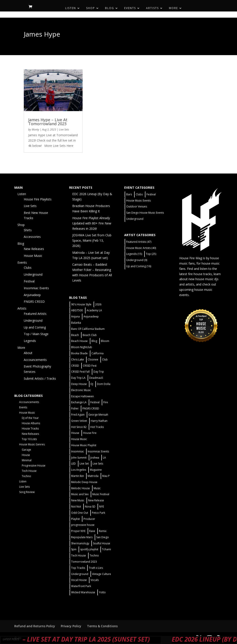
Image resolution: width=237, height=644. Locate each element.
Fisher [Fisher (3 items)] (75, 408)
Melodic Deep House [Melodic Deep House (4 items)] (84, 482)
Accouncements (35, 360)
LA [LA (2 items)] (104, 458)
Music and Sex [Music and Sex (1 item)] (80, 494)
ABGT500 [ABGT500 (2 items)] (77, 310)
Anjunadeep (32, 295)
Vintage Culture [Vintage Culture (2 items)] (102, 574)
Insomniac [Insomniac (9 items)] (78, 451)
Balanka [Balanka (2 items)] (76, 323)
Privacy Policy (71, 626)
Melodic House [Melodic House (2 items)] (81, 488)
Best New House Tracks (36, 215)
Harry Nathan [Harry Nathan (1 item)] (99, 421)
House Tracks (30, 428)
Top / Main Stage (36, 334)
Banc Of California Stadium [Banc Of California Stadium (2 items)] (88, 329)
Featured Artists (35, 314)
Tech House (29, 471)
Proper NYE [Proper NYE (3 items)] (78, 531)
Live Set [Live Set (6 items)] (84, 464)
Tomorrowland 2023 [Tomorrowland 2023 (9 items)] (84, 562)
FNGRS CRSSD (34, 301)
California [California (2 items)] (97, 353)
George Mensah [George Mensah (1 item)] (98, 415)
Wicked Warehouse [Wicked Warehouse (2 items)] (83, 592)
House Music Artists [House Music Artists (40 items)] (141, 248)
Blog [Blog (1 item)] (94, 341)
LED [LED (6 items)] (73, 464)
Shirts (28, 230)
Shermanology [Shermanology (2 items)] (80, 543)
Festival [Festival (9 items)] (151, 194)
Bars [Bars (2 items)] (129, 194)
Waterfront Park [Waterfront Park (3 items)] (81, 586)
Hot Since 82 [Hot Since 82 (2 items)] (79, 427)
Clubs (28, 268)
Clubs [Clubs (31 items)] (139, 194)
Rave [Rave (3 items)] (92, 531)
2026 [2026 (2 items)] (98, 304)
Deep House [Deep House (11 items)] (79, 384)
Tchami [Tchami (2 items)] (106, 549)
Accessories (32, 237)
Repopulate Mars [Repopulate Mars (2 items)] (82, 537)
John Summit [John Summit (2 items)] (79, 458)
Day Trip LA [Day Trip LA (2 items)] (78, 378)
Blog (110, 8)
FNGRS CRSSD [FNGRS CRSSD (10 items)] (91, 408)
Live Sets (64, 130)
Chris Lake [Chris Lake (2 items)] (78, 359)
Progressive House (34, 466)
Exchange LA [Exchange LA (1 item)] (79, 402)
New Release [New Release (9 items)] (96, 500)
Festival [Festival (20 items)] (95, 402)
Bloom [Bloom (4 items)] (105, 341)
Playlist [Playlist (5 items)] (75, 519)
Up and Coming (35, 327)
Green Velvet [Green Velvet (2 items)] (79, 421)
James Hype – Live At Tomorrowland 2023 (48, 122)
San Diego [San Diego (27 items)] (103, 537)
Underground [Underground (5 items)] (80, 574)
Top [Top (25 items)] (151, 254)
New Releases (34, 249)
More (173, 8)
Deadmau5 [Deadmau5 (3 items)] (96, 378)
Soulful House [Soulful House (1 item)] (102, 543)
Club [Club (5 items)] (105, 359)
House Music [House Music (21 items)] (79, 439)
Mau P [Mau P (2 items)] (106, 476)
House (26, 455)
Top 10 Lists (29, 439)
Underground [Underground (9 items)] (137, 260)
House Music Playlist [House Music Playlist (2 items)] (84, 445)
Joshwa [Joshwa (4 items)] (95, 458)
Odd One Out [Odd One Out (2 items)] (80, 513)
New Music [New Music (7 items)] (78, 500)
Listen (71, 8)
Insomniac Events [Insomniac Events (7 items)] (98, 451)
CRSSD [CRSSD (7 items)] (75, 366)
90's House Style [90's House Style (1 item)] (81, 304)
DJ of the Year (30, 418)
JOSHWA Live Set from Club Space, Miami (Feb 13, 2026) (92, 240)
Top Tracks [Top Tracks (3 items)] (78, 568)
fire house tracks (200, 274)
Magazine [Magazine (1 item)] (96, 470)
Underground (33, 274)
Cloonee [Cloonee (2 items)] (93, 359)
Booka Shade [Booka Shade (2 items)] (79, 353)
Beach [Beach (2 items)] (75, 335)
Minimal (27, 460)
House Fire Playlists (38, 199)
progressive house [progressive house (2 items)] (83, 525)
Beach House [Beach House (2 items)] (79, 341)
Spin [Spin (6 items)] (74, 549)
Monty (35, 130)
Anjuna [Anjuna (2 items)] (75, 316)
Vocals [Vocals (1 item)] (95, 580)
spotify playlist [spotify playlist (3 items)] (89, 549)
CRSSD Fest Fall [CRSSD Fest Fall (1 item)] (80, 372)
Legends (30, 341)
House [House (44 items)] (75, 433)
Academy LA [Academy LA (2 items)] (94, 310)
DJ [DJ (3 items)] (92, 384)
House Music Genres (32, 444)
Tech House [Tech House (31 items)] (79, 555)
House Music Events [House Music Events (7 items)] (138, 201)
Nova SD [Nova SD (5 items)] (90, 507)
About (28, 353)
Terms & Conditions (102, 626)
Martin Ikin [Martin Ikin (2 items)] (78, 476)
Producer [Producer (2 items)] (89, 519)
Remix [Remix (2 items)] (103, 531)
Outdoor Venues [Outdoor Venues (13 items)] (137, 206)
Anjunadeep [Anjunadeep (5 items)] (91, 316)
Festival (29, 281)
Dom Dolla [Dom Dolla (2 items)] (104, 384)
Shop (91, 8)
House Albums (31, 423)
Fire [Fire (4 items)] (106, 402)
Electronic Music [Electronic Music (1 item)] (81, 390)
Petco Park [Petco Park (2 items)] (98, 513)
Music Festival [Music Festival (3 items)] (101, 494)
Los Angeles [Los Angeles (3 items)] (79, 470)
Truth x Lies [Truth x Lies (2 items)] (96, 568)
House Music (33, 256)
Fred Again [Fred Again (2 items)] (78, 415)
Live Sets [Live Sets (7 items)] (98, 464)
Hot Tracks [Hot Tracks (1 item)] (97, 427)
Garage (26, 450)
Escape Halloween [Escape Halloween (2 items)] (82, 396)
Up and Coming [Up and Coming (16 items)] (139, 266)
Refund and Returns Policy (35, 626)
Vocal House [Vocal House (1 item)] (79, 580)
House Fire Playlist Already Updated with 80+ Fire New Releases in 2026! (92, 223)
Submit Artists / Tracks (40, 378)
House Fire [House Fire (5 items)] (90, 433)
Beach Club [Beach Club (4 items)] (90, 335)
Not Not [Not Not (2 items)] (76, 507)
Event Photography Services (37, 369)
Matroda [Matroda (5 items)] (93, 476)
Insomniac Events (36, 288)
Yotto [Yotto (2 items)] (102, 592)
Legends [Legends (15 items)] (134, 254)
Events (130, 8)
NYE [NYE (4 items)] (102, 507)
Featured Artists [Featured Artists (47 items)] (139, 242)
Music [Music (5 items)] (97, 488)
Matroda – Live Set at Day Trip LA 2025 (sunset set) (85, 639)
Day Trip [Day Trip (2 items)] (99, 372)
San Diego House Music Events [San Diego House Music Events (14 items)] (145, 213)
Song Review (27, 492)
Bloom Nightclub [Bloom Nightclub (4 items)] (82, 347)
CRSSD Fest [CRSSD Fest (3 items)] (90, 366)
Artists (152, 8)
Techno (26, 476)
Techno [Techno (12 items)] (94, 555)
